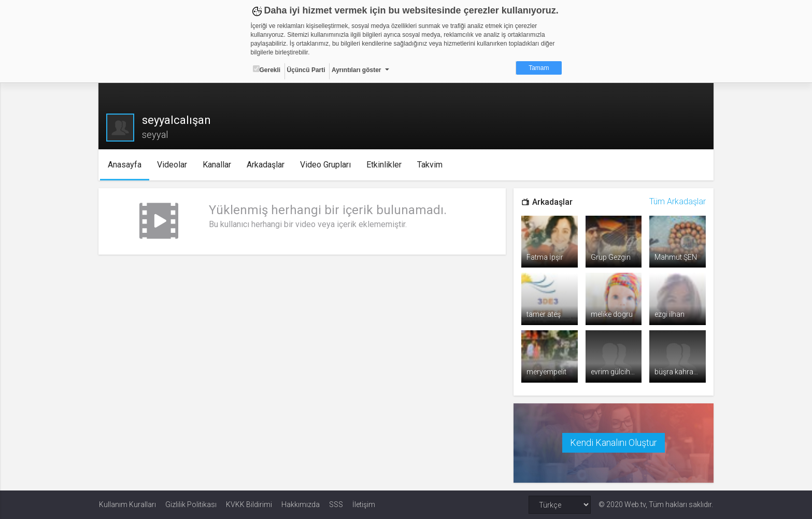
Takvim (430, 165)
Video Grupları (326, 165)
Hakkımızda (301, 504)
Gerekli (267, 69)
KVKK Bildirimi (249, 504)
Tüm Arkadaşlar (677, 201)
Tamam (539, 68)
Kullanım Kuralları (127, 504)
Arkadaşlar (266, 165)
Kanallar (217, 165)
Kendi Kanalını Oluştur (613, 443)
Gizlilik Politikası (191, 504)
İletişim (364, 504)
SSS (336, 504)
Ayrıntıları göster (357, 70)
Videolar (173, 165)
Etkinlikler (384, 165)
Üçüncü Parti (306, 70)
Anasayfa (125, 165)
